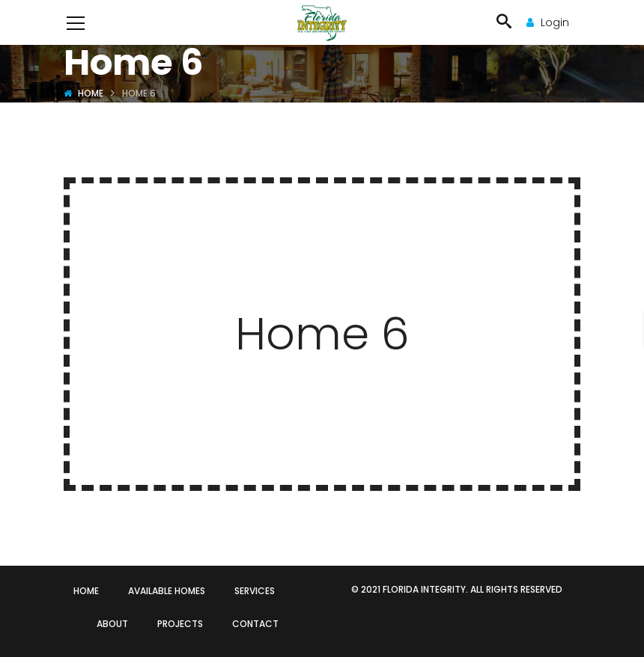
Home (91, 93)
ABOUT (112, 624)
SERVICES (255, 591)
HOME (86, 591)
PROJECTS (180, 624)
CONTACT (255, 624)
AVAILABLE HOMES (167, 591)
